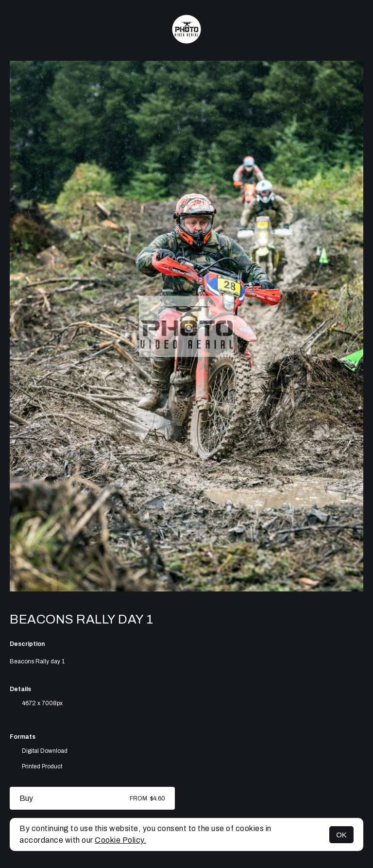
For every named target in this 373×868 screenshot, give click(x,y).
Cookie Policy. (120, 840)
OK (341, 835)
